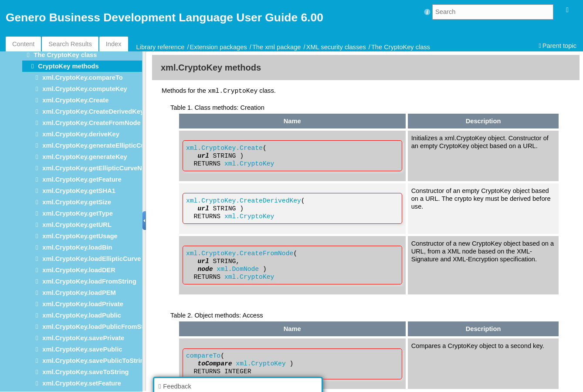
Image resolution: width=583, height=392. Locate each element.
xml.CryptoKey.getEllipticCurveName (98, 168)
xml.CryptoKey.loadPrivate (83, 304)
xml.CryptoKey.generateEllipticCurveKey (104, 145)
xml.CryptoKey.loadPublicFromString (99, 327)
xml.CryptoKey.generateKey (85, 157)
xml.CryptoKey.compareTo (82, 78)
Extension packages (219, 47)
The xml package (277, 47)
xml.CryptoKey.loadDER (79, 270)
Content (23, 44)
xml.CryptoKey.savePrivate (83, 338)
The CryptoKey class (401, 47)
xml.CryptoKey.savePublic (82, 349)
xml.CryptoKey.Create (75, 100)
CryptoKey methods (68, 66)
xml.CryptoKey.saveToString (85, 372)
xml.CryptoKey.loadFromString (89, 281)
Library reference (161, 47)
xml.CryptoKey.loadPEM (79, 293)
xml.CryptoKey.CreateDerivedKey (93, 112)
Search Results (70, 44)
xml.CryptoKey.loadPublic (82, 315)
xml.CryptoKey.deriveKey (81, 134)
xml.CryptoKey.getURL (77, 225)
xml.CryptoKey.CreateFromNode (91, 123)
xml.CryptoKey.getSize (77, 202)
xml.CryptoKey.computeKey (85, 89)
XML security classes (336, 47)
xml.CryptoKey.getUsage (80, 236)
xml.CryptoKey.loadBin (77, 247)
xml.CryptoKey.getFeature (82, 179)
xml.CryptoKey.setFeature (82, 383)
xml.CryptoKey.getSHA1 (79, 191)
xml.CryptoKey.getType (78, 213)
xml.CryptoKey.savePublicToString (95, 361)
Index (114, 44)
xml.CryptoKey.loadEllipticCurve (92, 259)
